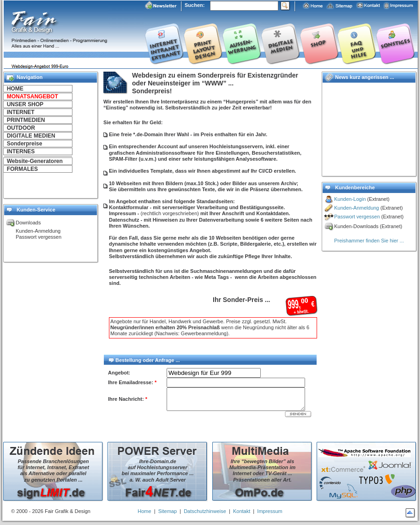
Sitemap (168, 511)
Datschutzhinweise (205, 511)
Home (144, 511)
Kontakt (242, 511)
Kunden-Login (350, 199)
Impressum (270, 511)
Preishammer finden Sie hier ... (369, 241)
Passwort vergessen (357, 217)
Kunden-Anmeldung (357, 208)
